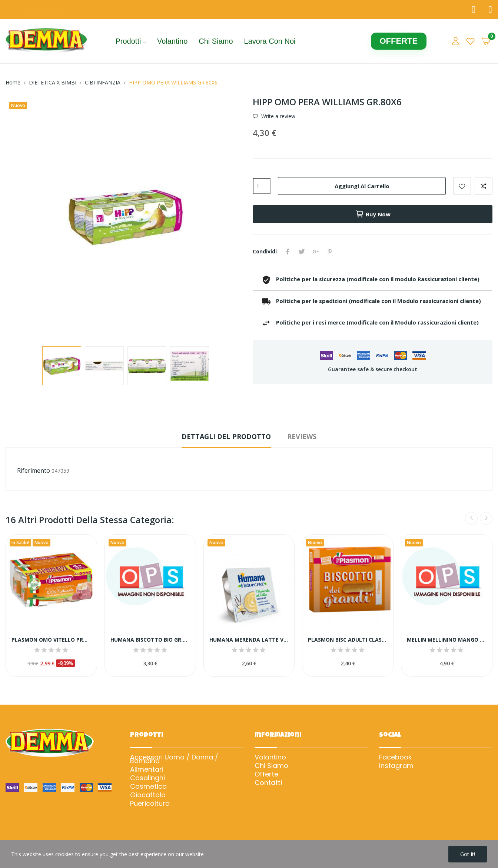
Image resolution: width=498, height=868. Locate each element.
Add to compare (484, 186)
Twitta (302, 252)
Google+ (316, 252)
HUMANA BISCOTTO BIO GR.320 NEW (150, 640)
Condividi (288, 252)
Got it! (468, 854)
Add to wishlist (462, 186)
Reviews (302, 436)
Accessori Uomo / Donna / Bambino (174, 759)
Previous (471, 518)
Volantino (270, 757)
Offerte (266, 774)
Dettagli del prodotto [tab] (226, 436)
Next (486, 518)
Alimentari (147, 769)
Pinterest (330, 252)
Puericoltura (150, 804)
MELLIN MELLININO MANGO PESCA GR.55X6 (447, 640)
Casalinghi (147, 778)
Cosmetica (148, 786)
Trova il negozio (41, 9)
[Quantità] (262, 186)
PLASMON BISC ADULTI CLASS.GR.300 (348, 640)
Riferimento (34, 470)
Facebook (395, 757)
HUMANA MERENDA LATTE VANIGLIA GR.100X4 (249, 640)
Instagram (396, 766)
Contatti (268, 783)
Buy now (373, 214)
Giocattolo (148, 795)
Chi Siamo (271, 766)
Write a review (278, 116)
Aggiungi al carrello (362, 186)
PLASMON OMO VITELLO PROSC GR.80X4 (51, 640)
